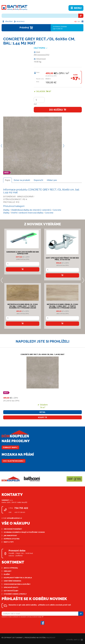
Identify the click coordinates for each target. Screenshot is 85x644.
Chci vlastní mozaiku (14, 461)
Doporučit (38, 180)
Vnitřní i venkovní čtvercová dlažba (27, 213)
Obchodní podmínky (13, 529)
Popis (8, 180)
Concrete (57, 210)
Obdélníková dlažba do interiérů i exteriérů (31, 210)
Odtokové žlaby (11, 591)
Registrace (19, 21)
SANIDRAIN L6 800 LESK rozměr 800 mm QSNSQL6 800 (23, 253)
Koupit (43, 417)
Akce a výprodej (11, 568)
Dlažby (6, 210)
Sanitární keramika (12, 581)
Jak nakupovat (10, 535)
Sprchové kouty (11, 587)
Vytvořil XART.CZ (74, 640)
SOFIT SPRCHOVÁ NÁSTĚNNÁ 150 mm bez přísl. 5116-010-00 (62, 259)
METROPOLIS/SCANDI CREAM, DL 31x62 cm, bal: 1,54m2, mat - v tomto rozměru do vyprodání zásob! (62, 306)
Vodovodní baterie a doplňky (17, 584)
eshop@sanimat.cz (14, 518)
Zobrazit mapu (10, 447)
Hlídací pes (52, 180)
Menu (76, 8)
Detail (42, 412)
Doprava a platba (12, 539)
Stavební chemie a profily (15, 594)
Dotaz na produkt (22, 180)
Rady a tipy (9, 542)
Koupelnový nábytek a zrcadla (18, 578)
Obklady (8, 571)
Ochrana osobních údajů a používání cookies (24, 532)
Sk (79, 21)
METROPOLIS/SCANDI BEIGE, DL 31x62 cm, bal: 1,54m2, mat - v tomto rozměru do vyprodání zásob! (23, 306)
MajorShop (51, 638)
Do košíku (58, 110)
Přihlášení (7, 21)
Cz (75, 21)
